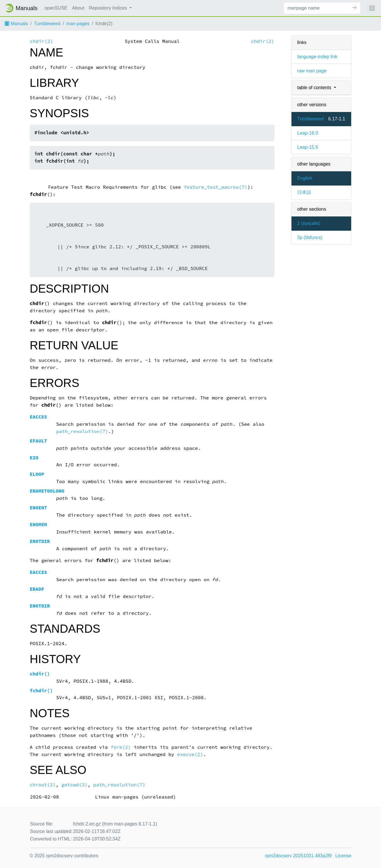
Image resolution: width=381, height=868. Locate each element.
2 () (309, 223)
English (305, 178)
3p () (310, 237)
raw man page (312, 71)
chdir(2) (42, 41)
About (78, 8)
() (40, 674)
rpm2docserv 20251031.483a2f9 (298, 856)
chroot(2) (43, 785)
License (343, 856)
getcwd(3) (74, 785)
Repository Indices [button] (109, 8)
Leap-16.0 (308, 133)
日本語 (304, 192)
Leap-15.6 (308, 147)
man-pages (78, 24)
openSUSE (56, 8)
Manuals (16, 24)
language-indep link (317, 57)
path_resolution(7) (82, 431)
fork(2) (121, 747)
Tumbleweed (47, 24)
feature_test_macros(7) (216, 187)
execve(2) (190, 754)
